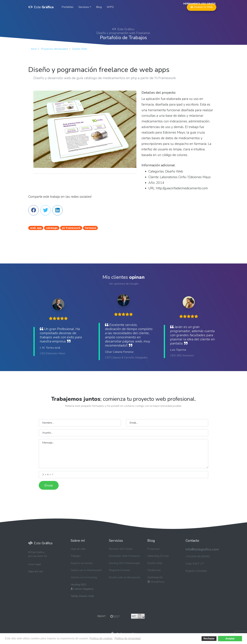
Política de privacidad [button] (127, 638)
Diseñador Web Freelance (124, 556)
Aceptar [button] (230, 639)
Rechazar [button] (209, 639)
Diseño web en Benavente (125, 577)
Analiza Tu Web (201, 6)
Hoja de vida (78, 549)
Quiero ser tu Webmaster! (86, 570)
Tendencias (154, 570)
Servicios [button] (84, 7)
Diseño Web (155, 563)
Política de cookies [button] (101, 638)
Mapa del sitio (36, 571)
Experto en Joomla (82, 563)
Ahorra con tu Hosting (84, 577)
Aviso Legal (35, 564)
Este (41, 7)
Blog (99, 7)
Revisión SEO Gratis (121, 549)
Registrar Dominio (119, 570)
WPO (110, 7)
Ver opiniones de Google (124, 284)
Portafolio (67, 7)
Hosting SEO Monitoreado (124, 563)
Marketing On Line (158, 556)
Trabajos (76, 556)
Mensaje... (123, 454)
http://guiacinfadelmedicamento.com (182, 188)
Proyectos (154, 549)
